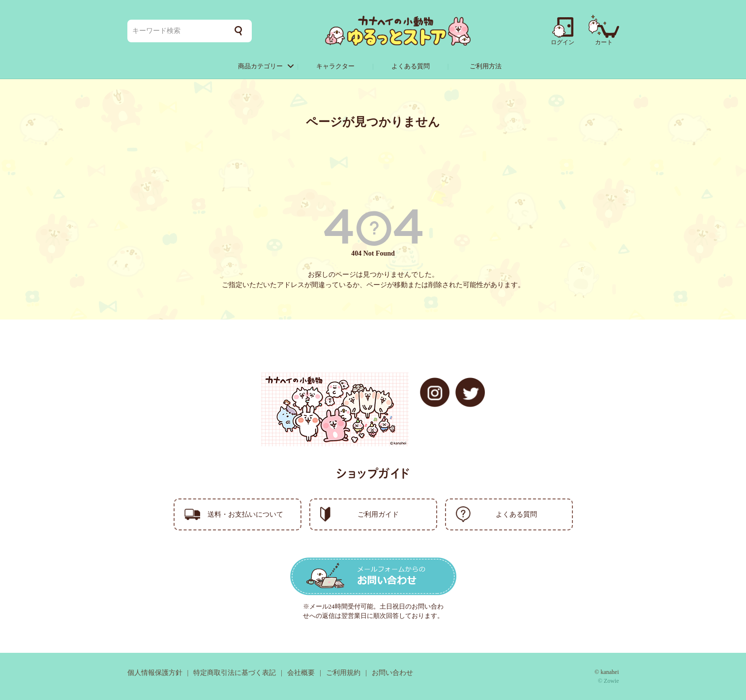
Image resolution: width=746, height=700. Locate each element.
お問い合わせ (392, 673)
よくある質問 (411, 66)
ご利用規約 (343, 673)
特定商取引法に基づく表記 (235, 673)
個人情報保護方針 (155, 673)
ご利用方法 (486, 66)
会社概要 (301, 673)
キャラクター (335, 66)
